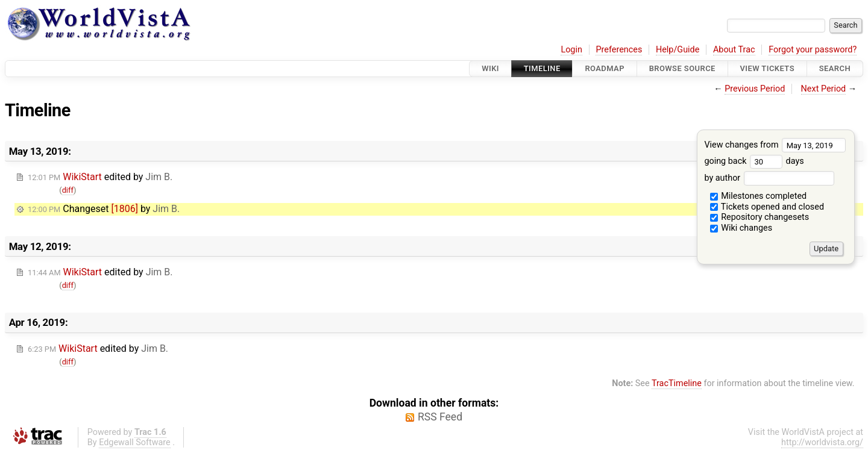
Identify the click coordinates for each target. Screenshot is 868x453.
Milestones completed (759, 196)
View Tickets (767, 68)
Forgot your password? (813, 50)
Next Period (824, 89)
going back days (754, 161)
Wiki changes (741, 228)
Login (571, 50)
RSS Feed (440, 417)
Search (835, 68)
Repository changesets (760, 217)
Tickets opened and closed (767, 207)
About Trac (734, 50)
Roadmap (605, 68)
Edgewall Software (135, 442)
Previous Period (755, 89)
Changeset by (104, 209)
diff (68, 190)
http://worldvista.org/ (822, 442)
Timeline (542, 68)
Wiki (490, 68)
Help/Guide (678, 50)
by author (769, 178)
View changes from (775, 145)
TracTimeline (677, 383)
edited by (100, 177)
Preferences (619, 50)
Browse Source (682, 68)
